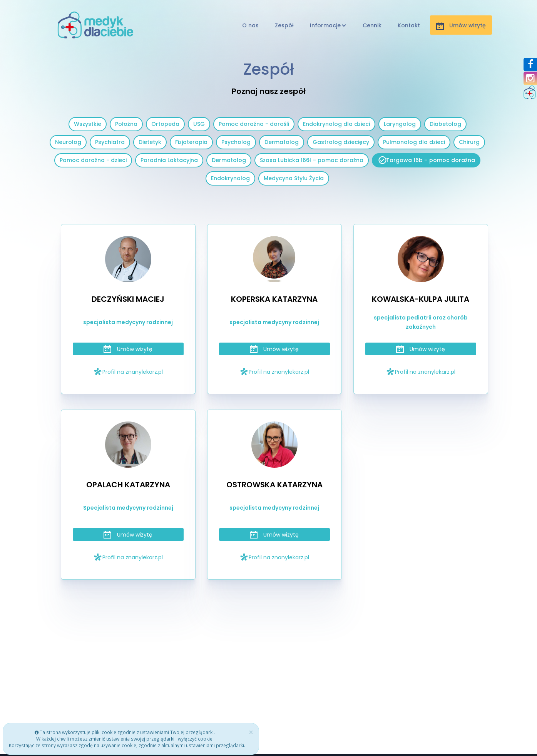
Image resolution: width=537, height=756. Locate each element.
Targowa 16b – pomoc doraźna (431, 160)
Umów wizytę (128, 349)
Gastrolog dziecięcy (341, 142)
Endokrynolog (230, 178)
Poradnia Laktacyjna (169, 160)
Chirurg (469, 142)
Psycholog (236, 142)
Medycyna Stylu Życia (294, 178)
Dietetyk (150, 142)
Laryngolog (400, 124)
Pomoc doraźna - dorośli (254, 124)
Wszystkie (88, 124)
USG (199, 124)
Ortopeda (165, 124)
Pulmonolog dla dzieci (414, 142)
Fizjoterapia (191, 142)
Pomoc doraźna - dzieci (93, 160)
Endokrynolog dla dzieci (336, 124)
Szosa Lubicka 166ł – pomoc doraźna (312, 160)
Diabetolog (445, 124)
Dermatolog (282, 142)
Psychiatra (110, 142)
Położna (126, 124)
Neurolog (68, 142)
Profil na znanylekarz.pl (128, 372)
